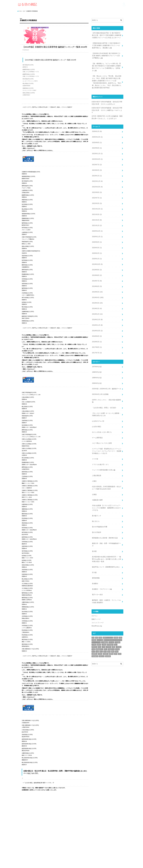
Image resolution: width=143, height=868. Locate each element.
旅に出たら (95, 470)
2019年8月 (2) (96, 249)
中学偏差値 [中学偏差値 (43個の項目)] (105, 580)
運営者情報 (95, 519)
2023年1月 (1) (96, 159)
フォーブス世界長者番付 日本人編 (103, 424)
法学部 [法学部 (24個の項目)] (117, 587)
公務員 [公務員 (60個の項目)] (104, 582)
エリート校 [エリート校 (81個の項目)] (100, 577)
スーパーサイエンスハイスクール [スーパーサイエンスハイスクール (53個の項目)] (113, 577)
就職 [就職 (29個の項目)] (113, 584)
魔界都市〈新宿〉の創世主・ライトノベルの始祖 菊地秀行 (106, 540)
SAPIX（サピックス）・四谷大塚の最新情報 (106, 362)
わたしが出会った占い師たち (101, 390)
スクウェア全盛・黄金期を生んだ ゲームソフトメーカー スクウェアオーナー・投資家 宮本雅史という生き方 (106, 406)
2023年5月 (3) (96, 154)
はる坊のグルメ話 (98, 380)
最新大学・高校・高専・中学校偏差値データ (106, 490)
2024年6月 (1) (96, 135)
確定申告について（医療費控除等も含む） (105, 509)
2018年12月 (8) (97, 289)
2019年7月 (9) (96, 254)
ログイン (94, 554)
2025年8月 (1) (96, 130)
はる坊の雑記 (27, 4)
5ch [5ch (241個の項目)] (97, 575)
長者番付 (95, 524)
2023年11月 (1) (97, 140)
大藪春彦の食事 (97, 451)
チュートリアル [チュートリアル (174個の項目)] (96, 580)
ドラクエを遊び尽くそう (100, 419)
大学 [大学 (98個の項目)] (103, 584)
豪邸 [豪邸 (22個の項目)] (113, 589)
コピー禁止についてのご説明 (101, 400)
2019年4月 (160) (97, 269)
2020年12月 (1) (97, 209)
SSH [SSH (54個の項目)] (120, 575)
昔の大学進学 (96, 480)
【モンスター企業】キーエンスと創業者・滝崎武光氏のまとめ (106, 373)
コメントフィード (97, 560)
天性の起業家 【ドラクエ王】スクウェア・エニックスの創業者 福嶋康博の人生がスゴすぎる (106, 458)
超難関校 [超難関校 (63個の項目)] (94, 591)
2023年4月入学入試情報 (100, 357)
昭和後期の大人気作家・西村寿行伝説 (104, 485)
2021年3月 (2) (96, 194)
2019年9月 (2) (96, 244)
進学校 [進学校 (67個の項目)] (100, 591)
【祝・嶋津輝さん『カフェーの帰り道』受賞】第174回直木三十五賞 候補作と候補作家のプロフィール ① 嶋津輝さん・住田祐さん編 (106, 62)
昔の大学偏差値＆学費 (99, 475)
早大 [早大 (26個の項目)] (106, 587)
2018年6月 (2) (96, 304)
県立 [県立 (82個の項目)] (93, 589)
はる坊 (106, 96)
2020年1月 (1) (96, 234)
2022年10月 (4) (97, 169)
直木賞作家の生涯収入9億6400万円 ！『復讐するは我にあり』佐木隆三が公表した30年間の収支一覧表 (106, 502)
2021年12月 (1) (97, 189)
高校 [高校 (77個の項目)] (120, 591)
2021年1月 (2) (96, 204)
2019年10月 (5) (97, 239)
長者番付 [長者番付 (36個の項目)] (106, 591)
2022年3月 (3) (96, 184)
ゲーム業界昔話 (97, 395)
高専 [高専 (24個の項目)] (116, 591)
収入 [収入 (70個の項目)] (116, 582)
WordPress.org (96, 563)
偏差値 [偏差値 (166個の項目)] (99, 582)
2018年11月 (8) (97, 294)
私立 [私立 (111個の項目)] (101, 589)
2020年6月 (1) (96, 219)
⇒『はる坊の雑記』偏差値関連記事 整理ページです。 (38, 789)
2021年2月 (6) (96, 199)
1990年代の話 (96, 342)
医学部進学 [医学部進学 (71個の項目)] (110, 582)
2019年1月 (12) (97, 284)
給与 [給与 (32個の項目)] (105, 589)
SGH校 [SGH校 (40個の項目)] (116, 575)
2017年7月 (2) (96, 319)
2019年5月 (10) (97, 264)
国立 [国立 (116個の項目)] (99, 584)
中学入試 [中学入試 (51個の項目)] (111, 580)
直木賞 (94, 495)
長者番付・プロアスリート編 (101, 529)
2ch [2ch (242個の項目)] (93, 575)
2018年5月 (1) (96, 309)
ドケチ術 (95, 414)
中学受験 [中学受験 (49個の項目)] (117, 580)
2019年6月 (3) (96, 259)
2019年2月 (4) (96, 279)
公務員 (94, 446)
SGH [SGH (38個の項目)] (100, 575)
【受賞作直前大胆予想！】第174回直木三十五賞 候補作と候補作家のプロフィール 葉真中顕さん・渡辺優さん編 (107, 44)
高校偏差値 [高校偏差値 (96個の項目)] (95, 594)
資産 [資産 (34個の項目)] (117, 589)
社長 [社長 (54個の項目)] (97, 589)
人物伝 (94, 434)
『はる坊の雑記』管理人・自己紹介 (103, 367)
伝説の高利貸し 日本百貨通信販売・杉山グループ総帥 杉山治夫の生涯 (106, 440)
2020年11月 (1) (97, 214)
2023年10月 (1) (97, 145)
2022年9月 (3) (96, 174)
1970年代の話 (96, 333)
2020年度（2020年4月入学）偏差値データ (105, 352)
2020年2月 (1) (96, 229)
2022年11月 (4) (97, 164)
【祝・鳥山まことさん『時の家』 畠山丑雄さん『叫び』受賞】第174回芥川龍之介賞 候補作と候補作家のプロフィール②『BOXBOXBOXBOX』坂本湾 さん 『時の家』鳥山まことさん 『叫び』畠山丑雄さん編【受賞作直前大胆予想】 (107, 75)
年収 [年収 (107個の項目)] (93, 587)
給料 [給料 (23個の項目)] (109, 589)
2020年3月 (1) (96, 224)
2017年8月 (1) (96, 314)
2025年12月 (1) (97, 125)
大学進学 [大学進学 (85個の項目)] (108, 584)
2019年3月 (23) (97, 274)
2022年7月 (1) (96, 179)
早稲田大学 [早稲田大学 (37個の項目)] (111, 587)
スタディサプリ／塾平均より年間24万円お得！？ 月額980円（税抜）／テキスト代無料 (47, 113)
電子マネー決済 (97, 534)
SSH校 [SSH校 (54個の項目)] (94, 577)
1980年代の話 (96, 338)
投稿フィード (96, 557)
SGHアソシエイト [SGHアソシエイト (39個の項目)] (108, 575)
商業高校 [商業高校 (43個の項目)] (94, 584)
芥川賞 (94, 514)
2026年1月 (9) (96, 120)
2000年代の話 (96, 347)
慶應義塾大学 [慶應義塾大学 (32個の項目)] (99, 587)
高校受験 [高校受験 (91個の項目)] (108, 594)
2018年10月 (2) (97, 299)
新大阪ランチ (96, 465)
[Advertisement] (107, 620)
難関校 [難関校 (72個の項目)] (111, 591)
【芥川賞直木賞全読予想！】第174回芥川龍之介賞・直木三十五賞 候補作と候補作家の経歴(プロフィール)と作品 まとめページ (107, 35)
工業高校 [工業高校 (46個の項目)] (119, 584)
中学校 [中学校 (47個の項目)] (94, 582)
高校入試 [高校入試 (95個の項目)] (102, 594)
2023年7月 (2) (96, 150)
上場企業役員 (96, 429)
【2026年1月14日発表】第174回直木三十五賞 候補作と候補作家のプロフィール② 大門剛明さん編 (106, 53)
